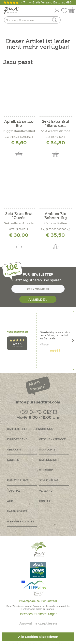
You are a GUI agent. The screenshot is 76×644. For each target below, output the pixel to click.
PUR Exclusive (18, 480)
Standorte (47, 449)
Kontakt (45, 501)
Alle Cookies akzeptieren (38, 637)
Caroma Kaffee (56, 223)
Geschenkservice (52, 439)
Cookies (13, 460)
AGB (10, 501)
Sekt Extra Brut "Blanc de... (56, 124)
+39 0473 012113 (38, 412)
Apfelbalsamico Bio (19, 124)
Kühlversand (17, 439)
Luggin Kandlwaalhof (19, 131)
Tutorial (14, 490)
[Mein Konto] (57, 10)
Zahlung (46, 429)
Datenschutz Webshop (49, 465)
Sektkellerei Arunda (56, 131)
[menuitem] (69, 21)
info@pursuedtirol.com (38, 402)
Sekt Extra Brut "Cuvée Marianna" (19, 216)
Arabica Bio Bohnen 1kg (56, 216)
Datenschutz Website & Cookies (21, 516)
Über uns (14, 449)
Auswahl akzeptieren (38, 623)
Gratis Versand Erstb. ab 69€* (53, 2)
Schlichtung (49, 480)
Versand (46, 490)
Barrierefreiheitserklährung (22, 429)
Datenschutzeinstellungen (38, 614)
